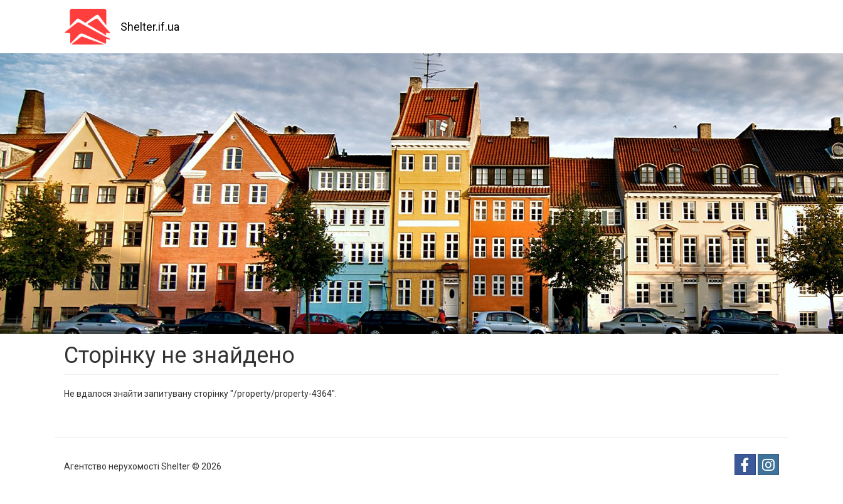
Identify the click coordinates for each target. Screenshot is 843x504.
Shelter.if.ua (150, 27)
